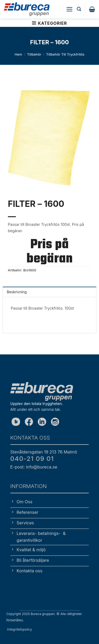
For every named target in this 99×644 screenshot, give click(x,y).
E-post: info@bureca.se (34, 467)
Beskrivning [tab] (17, 292)
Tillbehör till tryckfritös (65, 54)
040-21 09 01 (32, 459)
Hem (18, 54)
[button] (70, 9)
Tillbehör (34, 54)
